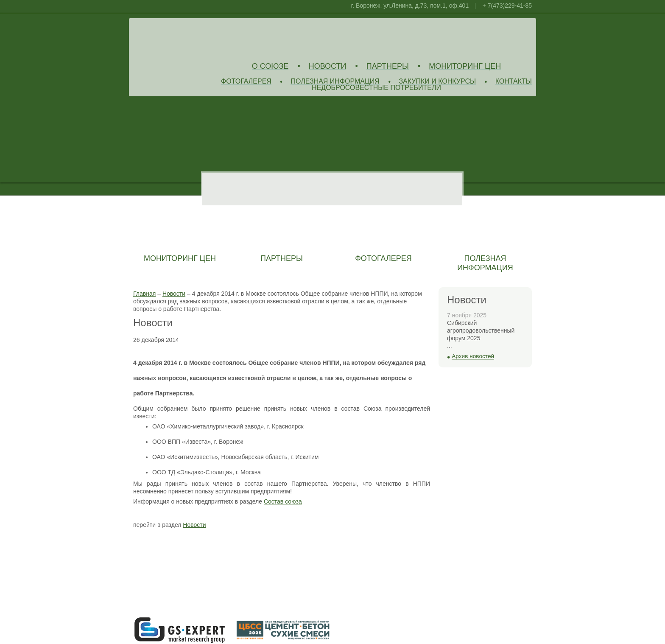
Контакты (514, 82)
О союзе (270, 66)
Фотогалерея (246, 82)
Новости (328, 66)
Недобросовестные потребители (376, 88)
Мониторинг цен (465, 66)
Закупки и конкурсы (437, 82)
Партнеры (388, 66)
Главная (144, 294)
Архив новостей (473, 356)
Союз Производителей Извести (195, 39)
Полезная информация (335, 82)
